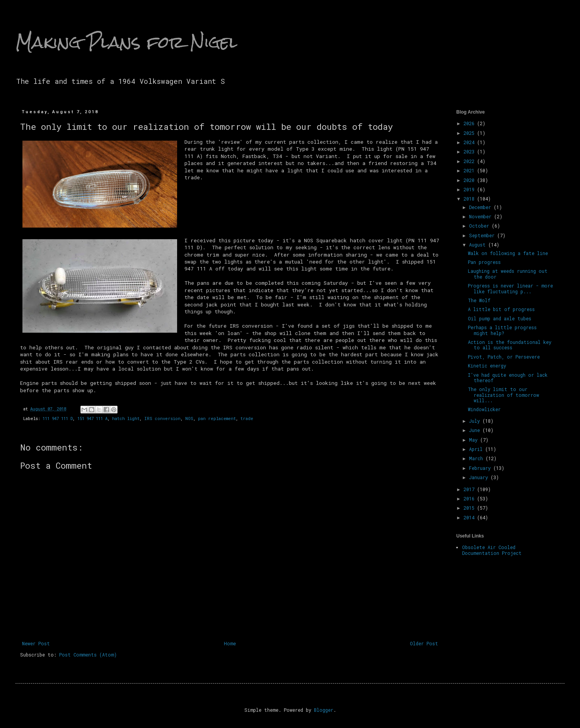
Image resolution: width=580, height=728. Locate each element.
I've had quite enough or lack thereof (508, 378)
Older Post (424, 643)
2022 (470, 161)
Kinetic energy (487, 366)
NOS (189, 418)
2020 (470, 180)
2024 (470, 142)
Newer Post (36, 643)
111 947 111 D (58, 418)
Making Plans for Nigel (126, 42)
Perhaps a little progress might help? (502, 330)
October (480, 226)
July (476, 421)
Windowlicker (484, 409)
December (481, 207)
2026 (470, 123)
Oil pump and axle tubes (500, 318)
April (477, 449)
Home (230, 643)
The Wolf (479, 300)
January (480, 477)
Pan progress (484, 262)
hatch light (126, 418)
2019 (470, 189)
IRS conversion (162, 418)
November (482, 216)
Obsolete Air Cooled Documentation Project (492, 550)
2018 (470, 199)
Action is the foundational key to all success (510, 345)
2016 (470, 498)
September (483, 235)
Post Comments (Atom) (88, 655)
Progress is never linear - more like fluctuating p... (510, 288)
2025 (470, 133)
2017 (470, 489)
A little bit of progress (501, 309)
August (479, 245)
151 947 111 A (92, 418)
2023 (470, 151)
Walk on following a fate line (508, 253)
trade (247, 418)
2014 (470, 517)
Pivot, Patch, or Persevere (504, 357)
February (481, 468)
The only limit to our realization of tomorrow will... (503, 395)
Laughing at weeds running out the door (508, 274)
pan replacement (217, 418)
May (475, 440)
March (477, 458)
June (476, 430)
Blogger (324, 710)
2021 (470, 170)
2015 (470, 508)
